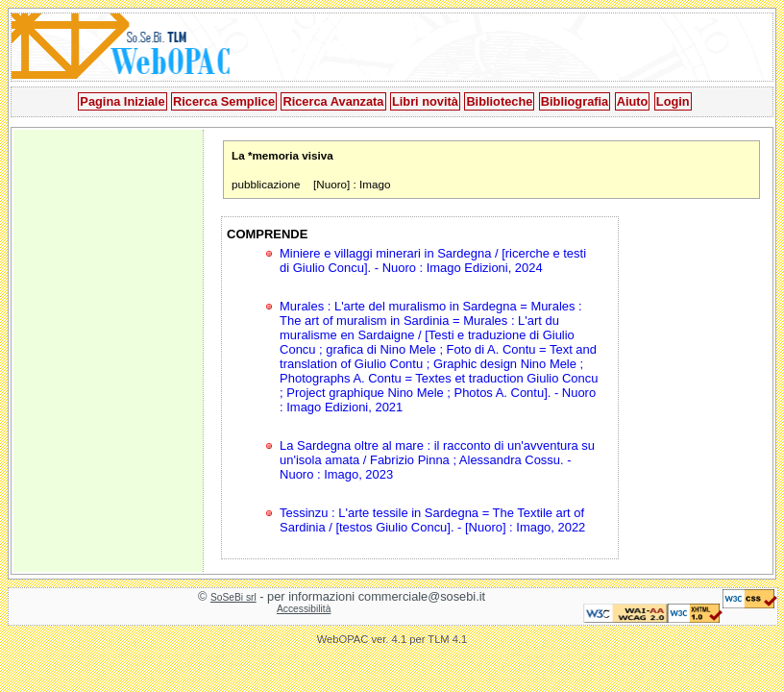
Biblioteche (499, 101)
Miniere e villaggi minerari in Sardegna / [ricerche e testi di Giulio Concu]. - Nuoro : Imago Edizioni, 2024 (433, 260)
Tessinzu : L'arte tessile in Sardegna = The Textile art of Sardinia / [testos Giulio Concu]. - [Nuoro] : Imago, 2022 (432, 520)
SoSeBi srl (233, 597)
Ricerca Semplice (224, 101)
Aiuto (633, 101)
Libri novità (425, 101)
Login (673, 101)
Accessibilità (304, 609)
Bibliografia (575, 101)
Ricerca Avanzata (333, 101)
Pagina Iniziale (122, 101)
